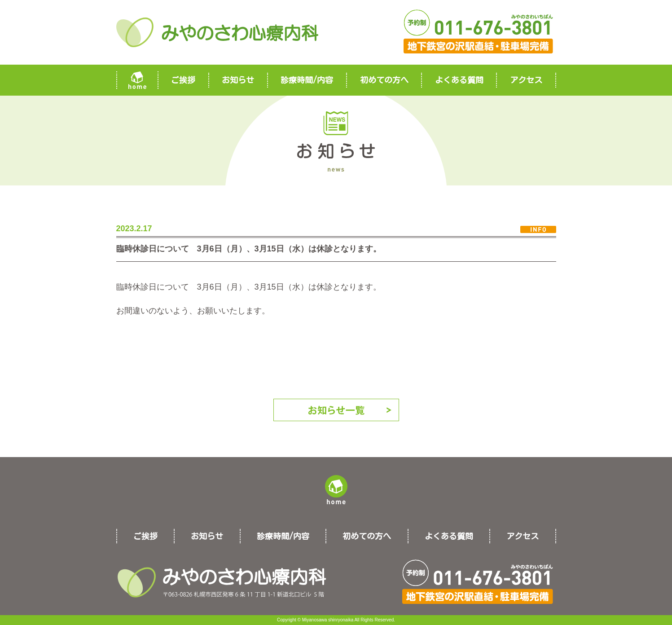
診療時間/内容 (307, 80)
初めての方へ (384, 80)
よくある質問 (459, 80)
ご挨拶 (183, 80)
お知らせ (238, 80)
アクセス (526, 80)
